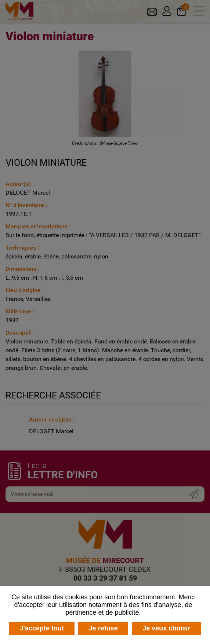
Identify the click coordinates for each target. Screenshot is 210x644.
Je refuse (103, 628)
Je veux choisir (166, 628)
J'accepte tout (42, 628)
